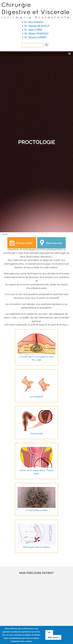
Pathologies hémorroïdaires (37, 547)
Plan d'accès (54, 243)
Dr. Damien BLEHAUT (37, 26)
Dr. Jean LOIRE (33, 30)
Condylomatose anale (37, 510)
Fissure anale (36, 433)
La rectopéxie (36, 397)
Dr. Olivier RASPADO (36, 34)
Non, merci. (53, 637)
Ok (49, 632)
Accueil (5, 234)
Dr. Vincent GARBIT (36, 37)
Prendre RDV (24, 243)
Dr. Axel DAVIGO (34, 22)
